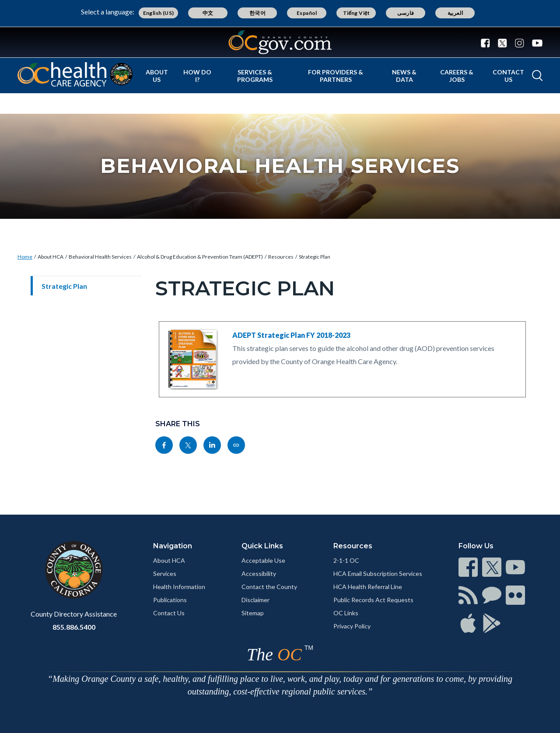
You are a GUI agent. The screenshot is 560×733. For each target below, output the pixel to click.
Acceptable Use (263, 560)
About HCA (51, 257)
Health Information (179, 587)
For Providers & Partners (336, 76)
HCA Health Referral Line (368, 587)
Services (165, 573)
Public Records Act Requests (373, 600)
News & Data (404, 76)
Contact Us (508, 76)
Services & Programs (255, 76)
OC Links (346, 613)
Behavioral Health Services (100, 257)
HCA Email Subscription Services (378, 573)
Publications (170, 600)
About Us (157, 76)
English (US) (159, 13)
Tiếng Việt (357, 13)
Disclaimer (255, 600)
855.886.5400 (74, 627)
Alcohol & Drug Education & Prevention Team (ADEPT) (200, 257)
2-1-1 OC (346, 560)
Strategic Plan (315, 257)
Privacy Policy (352, 626)
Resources (281, 257)
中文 (208, 13)
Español (307, 13)
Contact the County (269, 587)
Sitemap (253, 613)
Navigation (173, 546)
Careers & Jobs (457, 76)
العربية (455, 13)
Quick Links (262, 546)
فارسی (406, 13)
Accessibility (259, 573)
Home (25, 257)
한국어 (257, 13)
